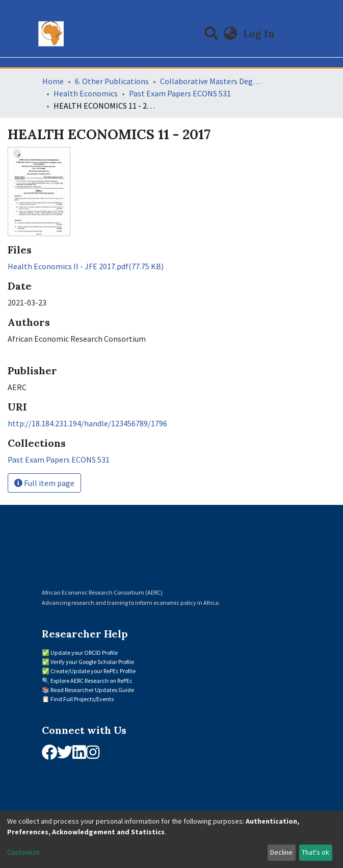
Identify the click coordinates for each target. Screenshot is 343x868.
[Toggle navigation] (295, 34)
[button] (230, 34)
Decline (281, 852)
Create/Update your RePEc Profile (93, 671)
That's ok (315, 852)
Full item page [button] (44, 483)
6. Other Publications (112, 81)
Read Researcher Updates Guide (92, 690)
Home (53, 81)
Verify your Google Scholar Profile (92, 662)
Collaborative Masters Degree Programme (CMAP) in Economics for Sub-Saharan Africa (211, 81)
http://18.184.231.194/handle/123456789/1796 (87, 423)
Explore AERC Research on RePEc (91, 681)
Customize (23, 852)
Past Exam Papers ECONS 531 (180, 93)
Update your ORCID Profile (84, 653)
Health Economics (86, 93)
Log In (260, 33)
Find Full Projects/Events (82, 699)
